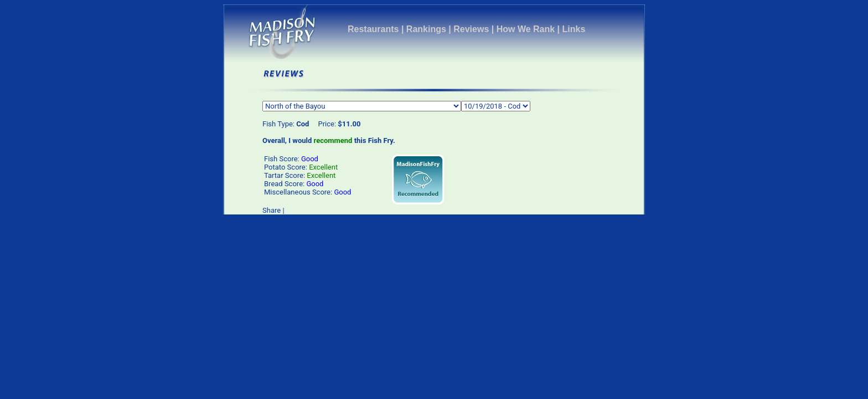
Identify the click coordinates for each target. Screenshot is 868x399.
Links (574, 29)
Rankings (426, 29)
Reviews (471, 29)
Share (272, 210)
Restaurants (373, 29)
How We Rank (526, 29)
